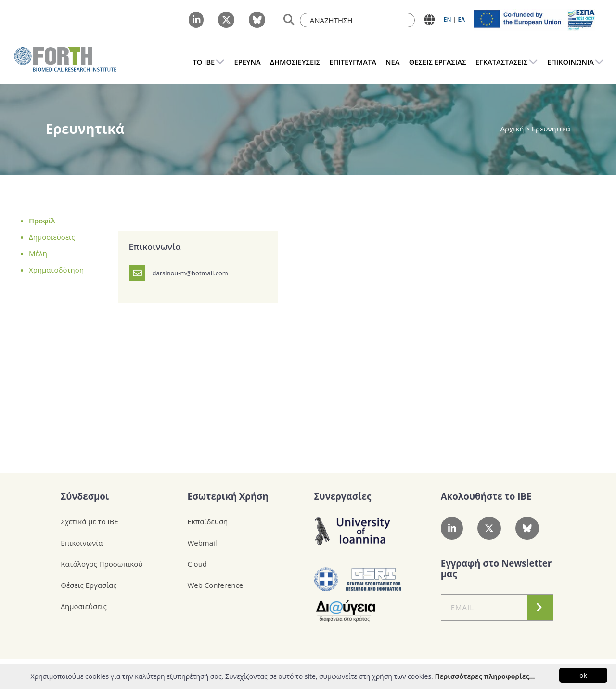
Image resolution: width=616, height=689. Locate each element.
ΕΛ (461, 19)
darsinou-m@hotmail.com (190, 273)
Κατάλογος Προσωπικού (102, 564)
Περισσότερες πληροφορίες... (485, 676)
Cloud (197, 564)
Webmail (202, 543)
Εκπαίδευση (207, 521)
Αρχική (513, 129)
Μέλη (38, 253)
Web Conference (215, 585)
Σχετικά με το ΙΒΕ (90, 521)
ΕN (448, 19)
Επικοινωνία (82, 543)
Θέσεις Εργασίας (89, 585)
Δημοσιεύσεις (52, 237)
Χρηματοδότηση (56, 270)
